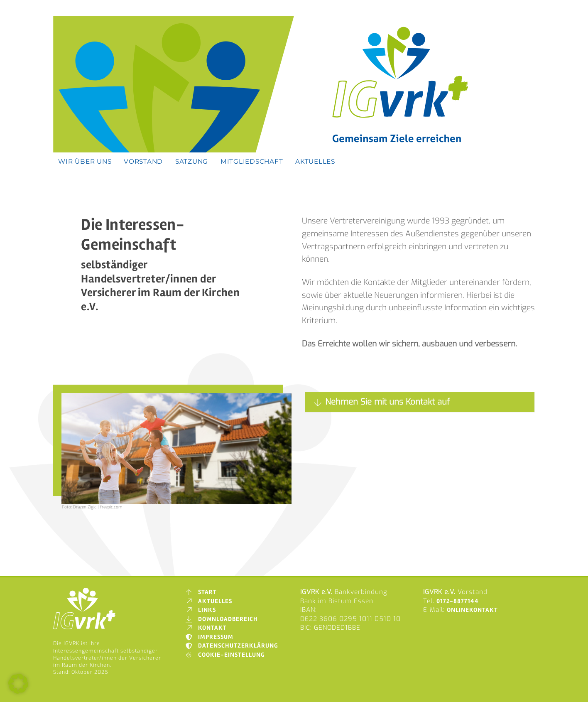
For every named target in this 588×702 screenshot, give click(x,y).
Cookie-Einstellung (225, 655)
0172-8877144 (458, 601)
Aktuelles (315, 161)
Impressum (209, 637)
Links (201, 610)
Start (201, 592)
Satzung (192, 161)
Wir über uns (85, 161)
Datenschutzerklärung (232, 646)
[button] (18, 684)
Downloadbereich (222, 619)
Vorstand (143, 161)
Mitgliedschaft (252, 161)
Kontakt (206, 628)
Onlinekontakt (472, 610)
